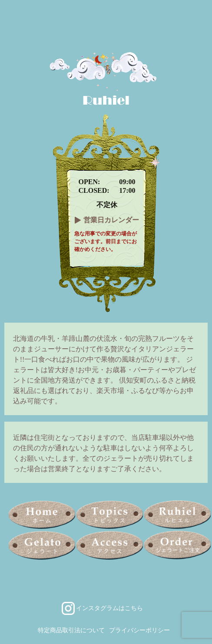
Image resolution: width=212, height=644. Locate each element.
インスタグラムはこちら (109, 608)
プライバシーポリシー (139, 630)
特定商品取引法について (71, 630)
